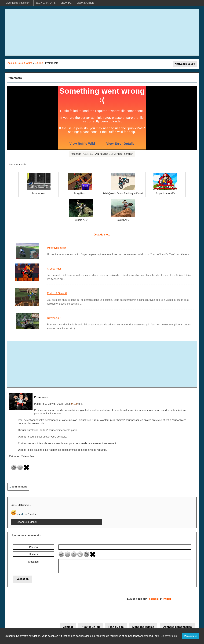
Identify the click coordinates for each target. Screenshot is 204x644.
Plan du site (116, 627)
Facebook (153, 599)
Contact (68, 627)
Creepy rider (54, 269)
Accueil (12, 63)
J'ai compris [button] (191, 636)
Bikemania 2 (54, 318)
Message (34, 562)
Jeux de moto (102, 235)
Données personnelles (177, 627)
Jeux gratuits (25, 63)
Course (39, 63)
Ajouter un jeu (91, 627)
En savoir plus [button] (169, 636)
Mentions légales (143, 627)
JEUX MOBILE (85, 3)
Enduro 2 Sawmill (57, 293)
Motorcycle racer (56, 248)
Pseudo (33, 547)
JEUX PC (66, 3)
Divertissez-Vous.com (18, 3)
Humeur (34, 554)
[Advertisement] (102, 32)
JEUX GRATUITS (46, 3)
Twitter (167, 599)
